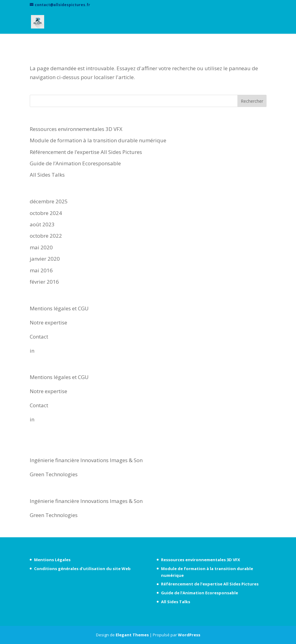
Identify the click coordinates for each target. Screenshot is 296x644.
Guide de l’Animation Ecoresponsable (75, 163)
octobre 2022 (46, 236)
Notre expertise (48, 322)
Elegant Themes (132, 635)
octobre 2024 (46, 213)
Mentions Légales (52, 560)
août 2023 (42, 224)
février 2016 (44, 282)
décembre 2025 (49, 201)
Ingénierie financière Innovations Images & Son (86, 460)
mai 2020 (41, 247)
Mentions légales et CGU (59, 308)
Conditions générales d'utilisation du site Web (82, 569)
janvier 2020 (45, 259)
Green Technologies (54, 474)
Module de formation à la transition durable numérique (98, 140)
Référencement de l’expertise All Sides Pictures (86, 152)
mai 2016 (41, 270)
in (32, 351)
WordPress (189, 635)
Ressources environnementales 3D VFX (76, 129)
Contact (39, 337)
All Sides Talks (47, 175)
